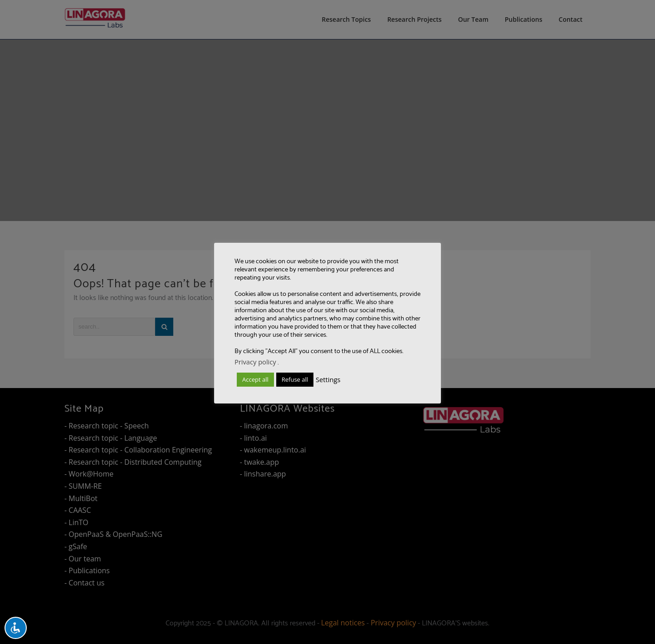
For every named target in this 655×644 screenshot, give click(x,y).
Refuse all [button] (295, 379)
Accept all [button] (255, 379)
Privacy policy (255, 362)
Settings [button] (328, 379)
